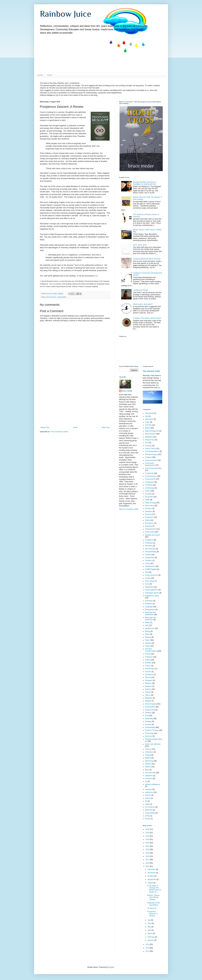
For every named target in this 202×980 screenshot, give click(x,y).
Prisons (148, 666)
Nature (148, 640)
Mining (148, 631)
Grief (147, 572)
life (146, 801)
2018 (148, 856)
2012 (148, 951)
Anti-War (148, 425)
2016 (148, 863)
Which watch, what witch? (143, 304)
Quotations (149, 675)
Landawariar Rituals (141, 290)
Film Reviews (150, 549)
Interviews (149, 601)
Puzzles (148, 672)
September (152, 879)
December (152, 869)
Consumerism (150, 479)
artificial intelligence (152, 784)
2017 (148, 860)
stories (148, 819)
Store (50, 75)
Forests (148, 555)
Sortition (148, 713)
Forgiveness (150, 558)
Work (147, 770)
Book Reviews (51, 297)
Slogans (148, 701)
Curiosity (148, 494)
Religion (148, 683)
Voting (147, 755)
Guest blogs (150, 581)
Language (149, 607)
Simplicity (149, 698)
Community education (153, 468)
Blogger (111, 967)
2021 (148, 846)
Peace (147, 646)
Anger (147, 422)
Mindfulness (150, 628)
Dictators (148, 508)
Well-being (149, 761)
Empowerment (151, 529)
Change (148, 446)
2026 (148, 829)
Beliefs (148, 428)
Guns (147, 584)
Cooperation (150, 482)
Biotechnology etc (152, 431)
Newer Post (45, 427)
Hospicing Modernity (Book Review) (147, 259)
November (152, 873)
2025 (148, 833)
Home (40, 75)
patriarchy (149, 810)
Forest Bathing (151, 552)
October (151, 876)
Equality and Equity (152, 535)
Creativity (149, 485)
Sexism (148, 692)
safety (147, 816)
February (151, 937)
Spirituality (149, 719)
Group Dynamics (151, 575)
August (151, 883)
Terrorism (149, 736)
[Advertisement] (75, 405)
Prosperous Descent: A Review (152, 914)
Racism (148, 677)
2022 (148, 843)
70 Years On (152, 908)
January (151, 940)
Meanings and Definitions (150, 618)
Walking (148, 758)
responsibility (150, 813)
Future (148, 563)
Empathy (148, 526)
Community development (150, 464)
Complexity (149, 473)
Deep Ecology (150, 503)
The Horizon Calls (151, 371)
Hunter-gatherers (152, 590)
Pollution (148, 663)
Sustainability (62, 297)
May (149, 927)
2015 (148, 866)
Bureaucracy (150, 440)
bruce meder (127, 391)
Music (147, 634)
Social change (150, 704)
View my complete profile (129, 509)
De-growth (149, 497)
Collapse (148, 457)
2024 (148, 836)
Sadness (148, 686)
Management (150, 610)
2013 (148, 948)
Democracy (149, 506)
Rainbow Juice (66, 14)
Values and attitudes (153, 744)
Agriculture (149, 419)
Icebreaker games (152, 593)
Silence (148, 695)
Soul (147, 716)
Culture (148, 491)
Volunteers (149, 752)
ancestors (149, 778)
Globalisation (150, 566)
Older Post (106, 427)
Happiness (149, 587)
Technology (149, 733)
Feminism (149, 546)
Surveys (148, 724)
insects (148, 798)
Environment (150, 532)
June (150, 923)
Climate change (151, 454)
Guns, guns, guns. (140, 245)
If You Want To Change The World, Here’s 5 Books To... (154, 889)
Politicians (149, 657)
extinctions (149, 792)
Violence (148, 749)
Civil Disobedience (152, 451)
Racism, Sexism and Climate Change (153, 897)
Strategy (148, 721)
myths (147, 804)
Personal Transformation (151, 650)
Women (148, 767)
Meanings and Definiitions (150, 613)
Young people (150, 773)
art (146, 781)
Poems (148, 654)
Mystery (148, 637)
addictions (149, 776)
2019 (148, 853)
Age (146, 416)
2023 (148, 839)
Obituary (148, 643)
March (150, 933)
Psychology (149, 669)
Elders (147, 520)
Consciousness (151, 476)
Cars (147, 443)
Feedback (149, 543)
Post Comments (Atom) (59, 432)
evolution (148, 789)
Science (148, 689)
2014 (148, 944)
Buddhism (149, 437)
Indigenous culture (152, 596)
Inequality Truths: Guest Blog (154, 904)
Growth (148, 578)
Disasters (149, 511)
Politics (148, 660)
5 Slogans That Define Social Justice (147, 318)
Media (147, 623)
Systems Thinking (152, 730)
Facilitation (149, 540)
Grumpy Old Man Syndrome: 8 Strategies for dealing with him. (145, 183)
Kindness (149, 604)
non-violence (150, 807)
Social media (150, 710)
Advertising (149, 413)
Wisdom (148, 764)
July (149, 920)
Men (147, 625)
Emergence (149, 523)
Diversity (148, 514)
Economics (149, 517)
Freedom (148, 560)
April (150, 930)
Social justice (150, 707)
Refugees (149, 680)
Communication (151, 460)
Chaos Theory (150, 449)
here (96, 276)
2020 (148, 850)
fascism (148, 795)
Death (147, 500)
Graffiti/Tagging (151, 569)
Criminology (150, 488)
